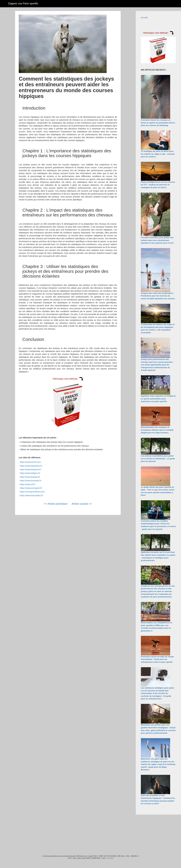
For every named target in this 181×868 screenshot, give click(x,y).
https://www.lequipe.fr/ (30, 477)
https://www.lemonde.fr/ (31, 481)
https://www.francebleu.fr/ (32, 495)
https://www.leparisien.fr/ (31, 466)
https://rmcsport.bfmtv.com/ (32, 492)
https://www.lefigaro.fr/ (30, 473)
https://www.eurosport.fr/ (31, 488)
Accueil (144, 18)
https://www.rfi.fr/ (28, 484)
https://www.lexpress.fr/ (31, 469)
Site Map (110, 858)
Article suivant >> (82, 504)
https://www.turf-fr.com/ (30, 462)
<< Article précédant (56, 504)
